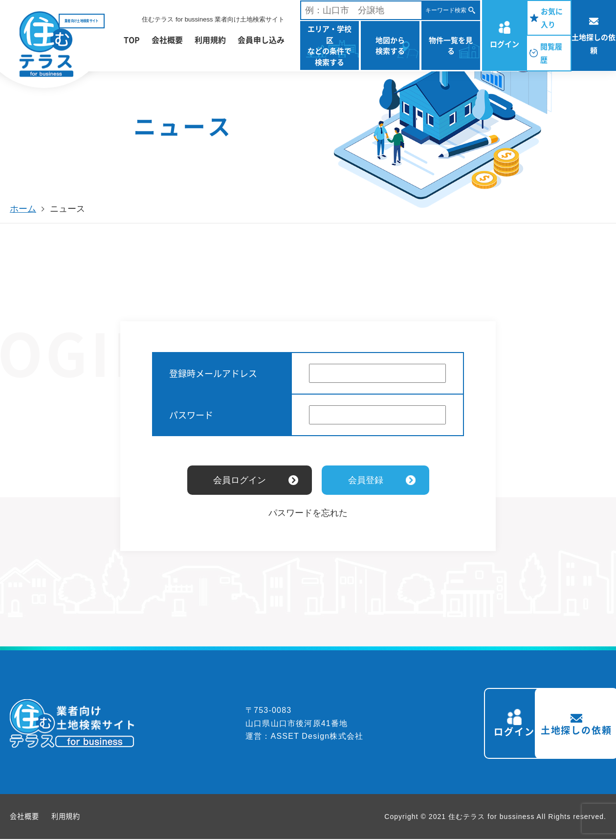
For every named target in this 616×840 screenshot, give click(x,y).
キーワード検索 (446, 10)
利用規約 (210, 40)
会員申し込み (261, 40)
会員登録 (366, 480)
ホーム (23, 209)
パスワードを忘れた (308, 513)
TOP (132, 40)
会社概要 (167, 40)
